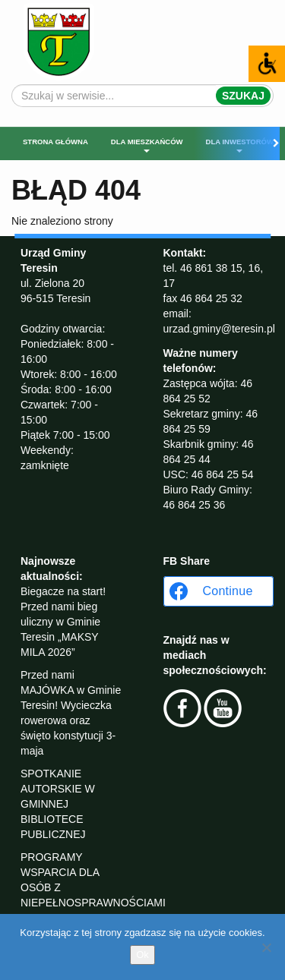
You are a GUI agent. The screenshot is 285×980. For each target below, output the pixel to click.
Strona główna (55, 142)
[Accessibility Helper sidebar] (267, 64)
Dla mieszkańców (147, 145)
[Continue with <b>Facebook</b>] (218, 591)
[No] (266, 947)
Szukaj (243, 96)
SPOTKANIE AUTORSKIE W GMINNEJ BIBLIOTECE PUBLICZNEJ (58, 804)
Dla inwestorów (240, 145)
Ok (142, 955)
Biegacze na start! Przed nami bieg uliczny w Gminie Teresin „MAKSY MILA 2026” (63, 622)
